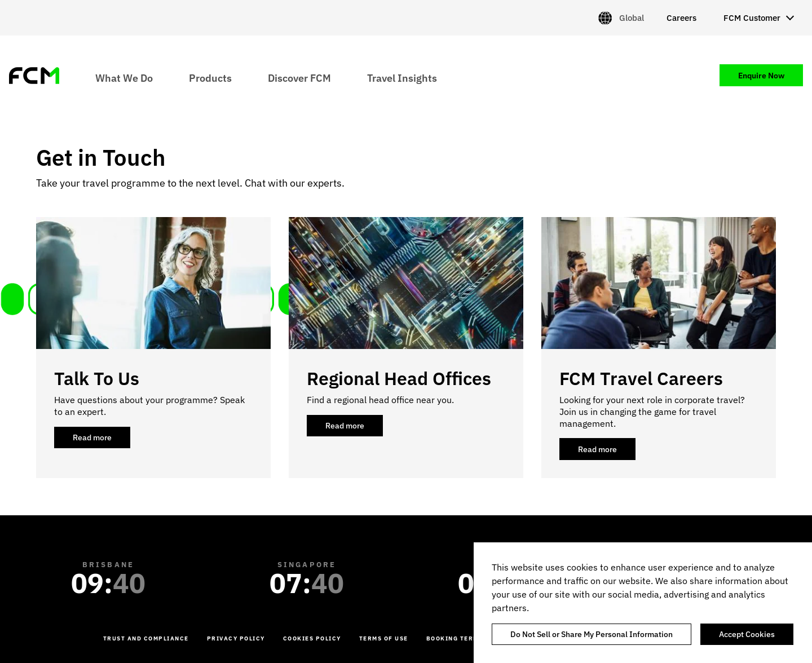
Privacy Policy (236, 638)
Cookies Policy (312, 638)
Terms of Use (384, 638)
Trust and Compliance (146, 638)
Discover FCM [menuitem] (299, 78)
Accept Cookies (747, 634)
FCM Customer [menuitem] (752, 18)
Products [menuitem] (210, 78)
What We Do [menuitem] (124, 78)
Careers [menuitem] (681, 18)
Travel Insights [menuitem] (402, 78)
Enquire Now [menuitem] (761, 76)
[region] (643, 603)
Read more (101, 440)
